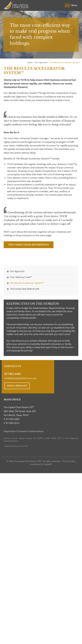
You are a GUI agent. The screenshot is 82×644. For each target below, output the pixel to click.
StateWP (48, 464)
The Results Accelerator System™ (27, 283)
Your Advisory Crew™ (21, 277)
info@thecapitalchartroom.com (21, 378)
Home (30, 62)
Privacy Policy (69, 461)
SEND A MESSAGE (17, 386)
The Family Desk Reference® (29, 245)
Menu (71, 5)
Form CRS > (24, 446)
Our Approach (41, 62)
